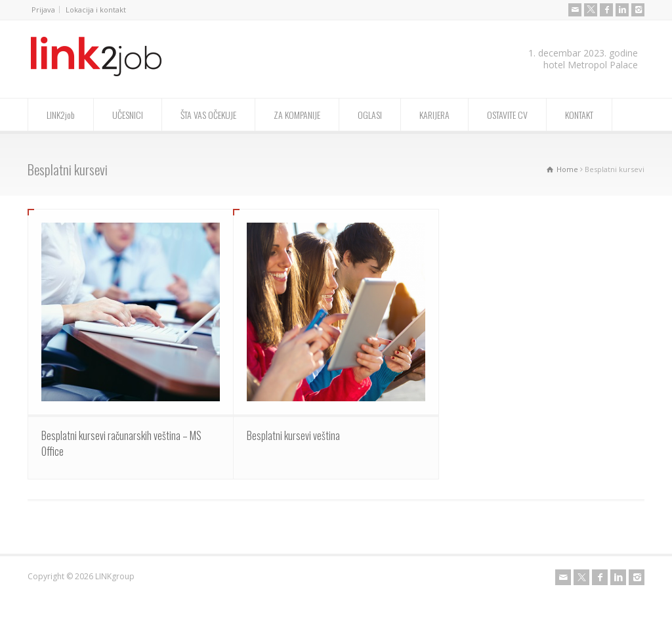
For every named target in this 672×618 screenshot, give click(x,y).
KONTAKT (579, 115)
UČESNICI (128, 115)
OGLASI (370, 115)
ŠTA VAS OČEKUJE (208, 115)
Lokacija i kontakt (96, 10)
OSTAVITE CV (507, 115)
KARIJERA (434, 115)
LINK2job (61, 115)
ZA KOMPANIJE (297, 115)
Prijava (43, 10)
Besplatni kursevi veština (293, 435)
